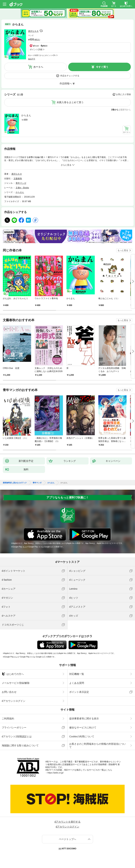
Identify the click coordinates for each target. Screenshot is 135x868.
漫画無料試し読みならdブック (15, 483)
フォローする (41, 31)
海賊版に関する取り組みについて (20, 745)
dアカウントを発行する (67, 822)
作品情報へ (66, 83)
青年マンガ (21, 183)
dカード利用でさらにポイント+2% (42, 55)
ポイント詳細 (36, 49)
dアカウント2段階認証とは (17, 736)
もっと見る (123, 250)
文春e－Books (22, 188)
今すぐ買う (102, 67)
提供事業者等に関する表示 (84, 719)
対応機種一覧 (77, 674)
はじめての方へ (13, 674)
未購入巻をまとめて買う (70, 102)
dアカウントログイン (14, 701)
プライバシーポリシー (14, 728)
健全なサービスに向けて (83, 728)
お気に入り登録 (123, 94)
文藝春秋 (18, 179)
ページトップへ (67, 839)
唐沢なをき (33, 31)
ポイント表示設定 (79, 692)
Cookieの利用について (82, 736)
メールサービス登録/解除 (16, 683)
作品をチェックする (70, 76)
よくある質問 (77, 683)
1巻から (115, 110)
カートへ (38, 67)
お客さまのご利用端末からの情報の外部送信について (98, 745)
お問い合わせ (9, 692)
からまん (26, 115)
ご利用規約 (8, 719)
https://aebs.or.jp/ (55, 773)
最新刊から (126, 110)
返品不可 (32, 59)
